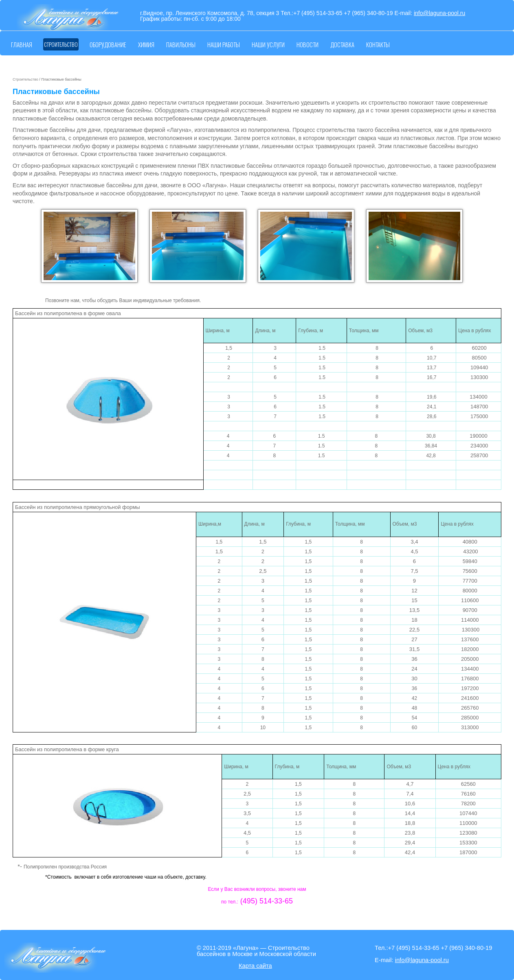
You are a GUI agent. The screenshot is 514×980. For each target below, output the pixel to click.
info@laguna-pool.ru (439, 13)
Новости (308, 45)
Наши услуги (268, 45)
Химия (146, 45)
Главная (22, 45)
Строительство (61, 44)
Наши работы (224, 45)
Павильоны (181, 45)
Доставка (342, 45)
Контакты (378, 45)
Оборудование (108, 45)
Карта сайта (255, 966)
